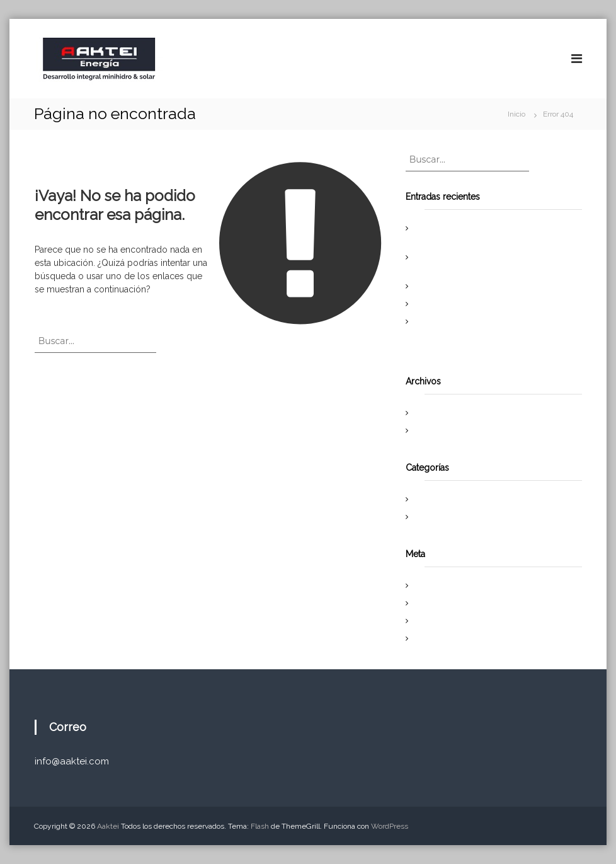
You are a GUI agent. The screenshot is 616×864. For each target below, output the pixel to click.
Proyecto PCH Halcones (458, 286)
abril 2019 (435, 413)
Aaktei (108, 826)
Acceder (432, 585)
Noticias (432, 499)
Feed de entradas (448, 603)
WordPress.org (443, 638)
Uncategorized (443, 517)
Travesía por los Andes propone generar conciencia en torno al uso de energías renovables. (485, 333)
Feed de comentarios (454, 621)
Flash (260, 826)
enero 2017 (437, 430)
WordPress (390, 826)
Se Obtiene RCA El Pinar (459, 304)
